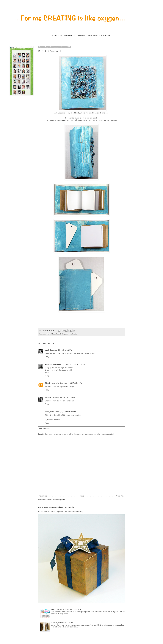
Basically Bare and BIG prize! (62, 623)
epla (66, 334)
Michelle (48, 398)
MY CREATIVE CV (67, 36)
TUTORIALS (106, 36)
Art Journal (48, 334)
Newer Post (43, 496)
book (54, 334)
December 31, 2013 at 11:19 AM (64, 398)
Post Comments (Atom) (57, 500)
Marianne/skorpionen (53, 364)
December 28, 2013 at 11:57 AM (74, 364)
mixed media (73, 334)
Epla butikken (61, 120)
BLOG (54, 36)
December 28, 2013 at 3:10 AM (61, 350)
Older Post (120, 496)
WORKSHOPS (93, 36)
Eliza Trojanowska (52, 383)
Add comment (45, 429)
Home (82, 496)
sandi (47, 350)
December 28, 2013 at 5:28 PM (71, 383)
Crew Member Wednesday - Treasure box (57, 507)
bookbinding (60, 334)
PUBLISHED (81, 36)
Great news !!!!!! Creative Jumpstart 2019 (66, 610)
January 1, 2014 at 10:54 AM (65, 412)
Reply (47, 357)
